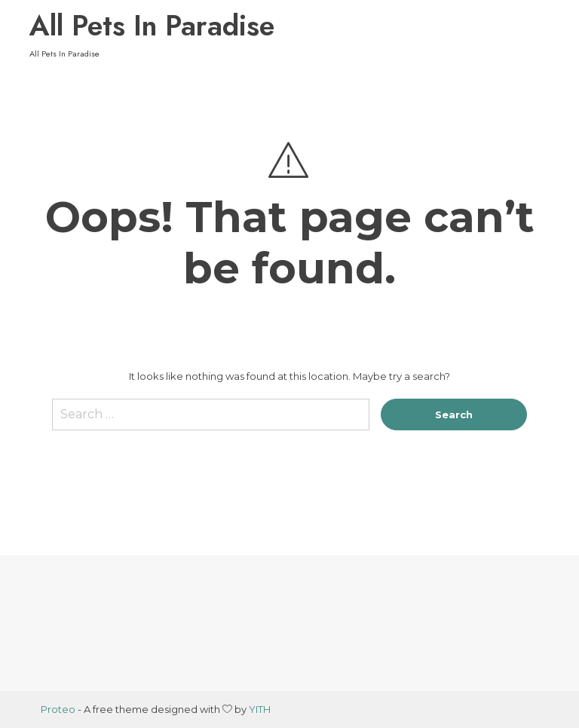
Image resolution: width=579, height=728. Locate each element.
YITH (260, 709)
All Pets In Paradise (152, 26)
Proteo (58, 709)
